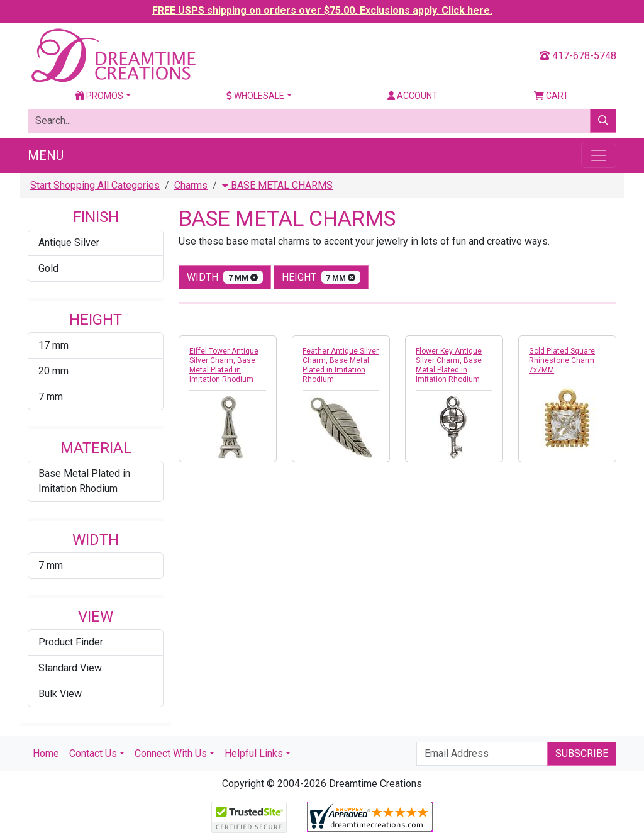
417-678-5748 (578, 56)
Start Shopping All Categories (95, 185)
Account (413, 96)
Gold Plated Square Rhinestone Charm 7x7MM (562, 360)
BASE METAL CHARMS (277, 185)
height (321, 277)
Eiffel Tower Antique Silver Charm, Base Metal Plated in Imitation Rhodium (224, 365)
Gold (48, 268)
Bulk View (60, 694)
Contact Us (93, 753)
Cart (551, 96)
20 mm (53, 371)
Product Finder (71, 642)
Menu (46, 155)
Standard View (70, 668)
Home (46, 753)
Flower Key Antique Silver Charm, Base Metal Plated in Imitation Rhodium (449, 365)
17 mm (53, 345)
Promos (99, 96)
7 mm (51, 397)
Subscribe (582, 753)
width (225, 277)
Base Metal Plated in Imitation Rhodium (84, 481)
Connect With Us (171, 753)
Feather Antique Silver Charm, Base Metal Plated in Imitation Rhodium (341, 365)
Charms (191, 185)
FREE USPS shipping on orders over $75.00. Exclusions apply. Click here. (322, 10)
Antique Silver (69, 243)
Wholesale (255, 96)
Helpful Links (254, 753)
